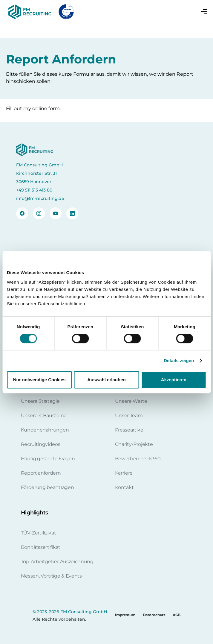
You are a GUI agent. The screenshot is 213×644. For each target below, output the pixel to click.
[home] (29, 12)
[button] (204, 12)
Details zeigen (179, 360)
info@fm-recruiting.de (40, 198)
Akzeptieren (174, 380)
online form (46, 108)
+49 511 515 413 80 (34, 190)
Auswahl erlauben (106, 380)
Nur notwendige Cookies (39, 380)
